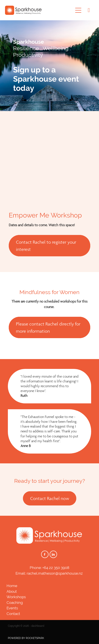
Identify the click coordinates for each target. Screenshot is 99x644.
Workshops (16, 597)
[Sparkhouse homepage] (39, 10)
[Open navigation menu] (78, 10)
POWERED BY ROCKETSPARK (26, 638)
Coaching (15, 603)
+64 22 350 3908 (56, 568)
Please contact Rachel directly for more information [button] (48, 327)
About (12, 591)
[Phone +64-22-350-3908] (89, 10)
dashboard (38, 626)
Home (12, 586)
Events (12, 608)
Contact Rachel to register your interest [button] (46, 246)
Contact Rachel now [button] (50, 498)
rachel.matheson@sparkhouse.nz (55, 573)
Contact (13, 614)
